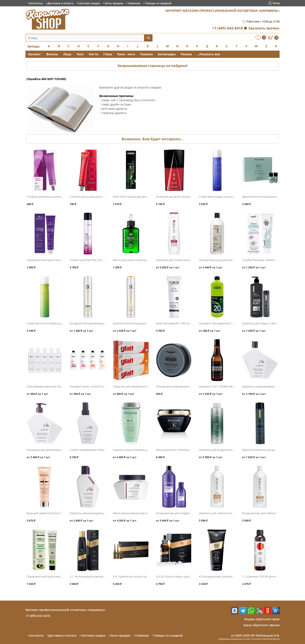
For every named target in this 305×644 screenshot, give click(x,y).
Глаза (108, 54)
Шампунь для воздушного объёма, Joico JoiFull (229, 450)
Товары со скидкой (158, 3)
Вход (276, 3)
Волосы (52, 54)
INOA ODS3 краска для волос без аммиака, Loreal (144, 197)
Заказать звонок (264, 28)
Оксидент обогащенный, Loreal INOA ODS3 (226, 323)
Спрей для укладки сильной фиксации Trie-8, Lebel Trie (234, 197)
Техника (146, 54)
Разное (186, 54)
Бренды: (34, 46)
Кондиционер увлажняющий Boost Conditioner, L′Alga (61, 450)
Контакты (36, 3)
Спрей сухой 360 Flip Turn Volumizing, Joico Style (100, 260)
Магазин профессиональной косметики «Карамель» (65, 610)
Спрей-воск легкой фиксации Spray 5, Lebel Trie (57, 323)
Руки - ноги (126, 54)
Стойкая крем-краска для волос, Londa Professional (60, 197)
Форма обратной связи (262, 619)
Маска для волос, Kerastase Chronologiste (182, 450)
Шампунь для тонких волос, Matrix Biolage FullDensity (190, 260)
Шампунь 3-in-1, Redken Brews (218, 386)
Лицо (67, 54)
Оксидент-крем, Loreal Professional (92, 386)
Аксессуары (167, 54)
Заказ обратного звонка (261, 625)
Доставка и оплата (60, 3)
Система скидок (89, 3)
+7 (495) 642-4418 (228, 28)
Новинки (134, 3)
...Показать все (208, 54)
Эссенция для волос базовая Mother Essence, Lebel (188, 197)
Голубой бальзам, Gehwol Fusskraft (264, 260)
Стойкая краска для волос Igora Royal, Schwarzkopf (102, 197)
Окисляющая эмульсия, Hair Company (51, 386)
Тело (80, 54)
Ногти (94, 54)
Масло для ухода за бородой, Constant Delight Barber (147, 260)
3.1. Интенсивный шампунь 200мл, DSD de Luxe (100, 576)
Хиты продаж (114, 3)
